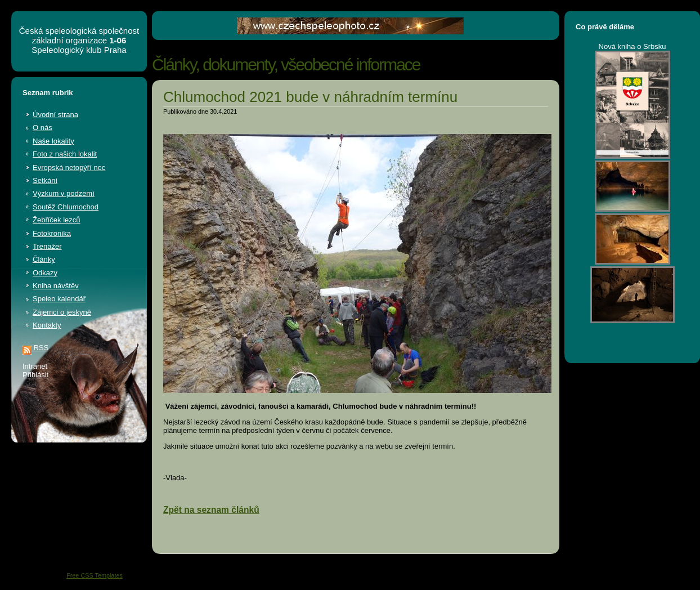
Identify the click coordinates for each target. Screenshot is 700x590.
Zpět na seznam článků (211, 510)
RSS (35, 348)
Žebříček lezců (57, 220)
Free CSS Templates (95, 575)
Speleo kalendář (59, 299)
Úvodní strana (55, 115)
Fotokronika (52, 233)
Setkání (45, 180)
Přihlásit (35, 375)
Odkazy (45, 273)
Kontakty (47, 325)
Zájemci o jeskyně (62, 312)
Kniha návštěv (56, 286)
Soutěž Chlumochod (66, 207)
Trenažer (47, 246)
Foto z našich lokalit (65, 154)
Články (44, 259)
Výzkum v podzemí (64, 193)
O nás (42, 128)
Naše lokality (53, 141)
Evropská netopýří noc (69, 167)
